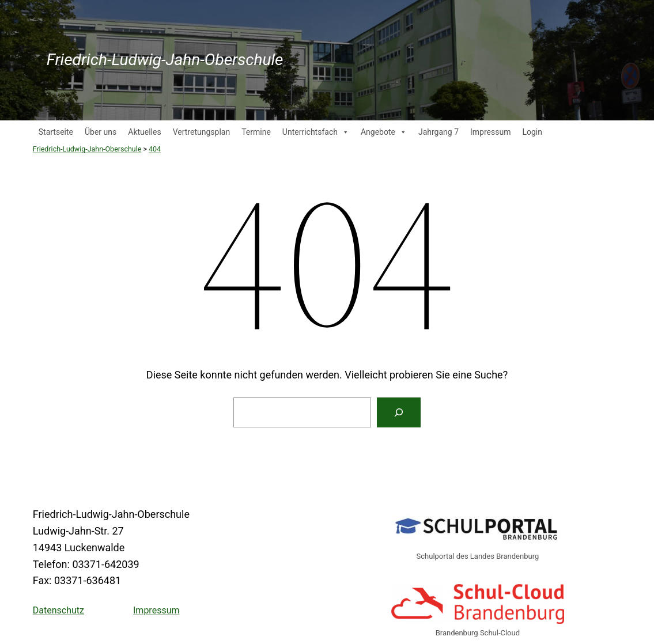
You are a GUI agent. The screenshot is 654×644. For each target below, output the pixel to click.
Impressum (490, 132)
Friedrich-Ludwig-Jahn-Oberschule (165, 60)
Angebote (384, 132)
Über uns (101, 132)
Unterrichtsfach (316, 132)
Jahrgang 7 (438, 132)
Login (532, 132)
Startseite (56, 132)
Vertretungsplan (201, 132)
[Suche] (399, 412)
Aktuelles (144, 132)
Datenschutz (58, 610)
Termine (256, 132)
